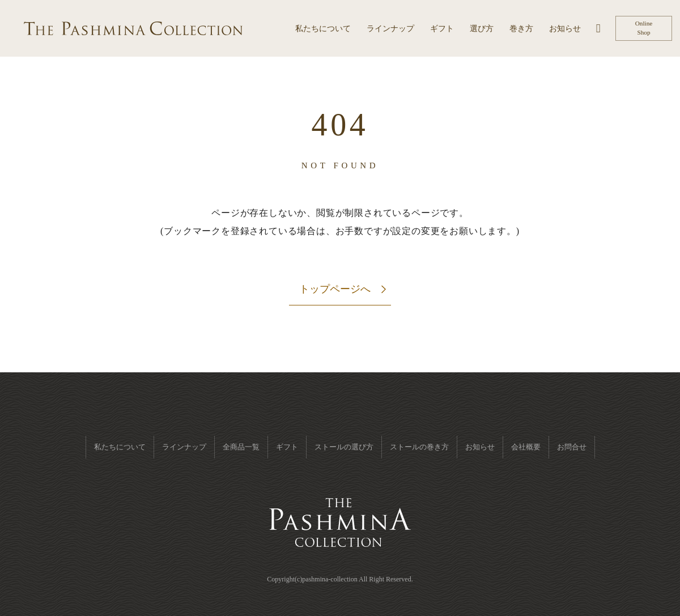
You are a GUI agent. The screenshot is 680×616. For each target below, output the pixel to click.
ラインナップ (390, 29)
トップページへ (335, 289)
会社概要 (526, 447)
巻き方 (521, 29)
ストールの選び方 (344, 447)
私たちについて (323, 29)
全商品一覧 (241, 447)
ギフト (287, 447)
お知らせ (565, 29)
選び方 (482, 29)
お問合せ (572, 447)
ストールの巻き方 (419, 447)
